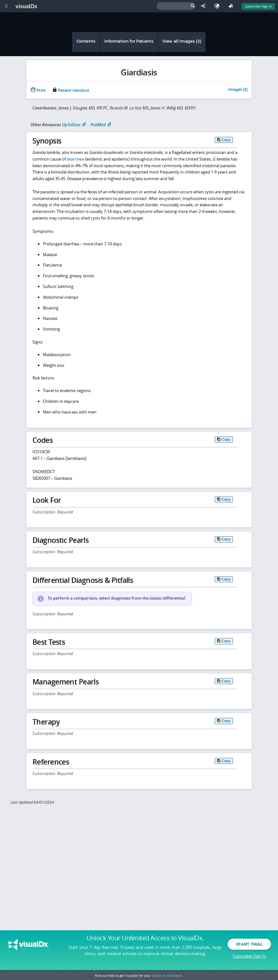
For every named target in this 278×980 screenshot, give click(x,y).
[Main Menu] (6, 6)
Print (38, 91)
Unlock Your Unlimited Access (145, 939)
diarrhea (75, 159)
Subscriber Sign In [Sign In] (258, 6)
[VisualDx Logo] (28, 6)
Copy (226, 140)
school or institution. (167, 976)
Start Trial (249, 945)
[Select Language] (218, 6)
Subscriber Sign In (249, 956)
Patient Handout (71, 91)
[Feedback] (232, 6)
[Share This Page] (205, 6)
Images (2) (238, 90)
